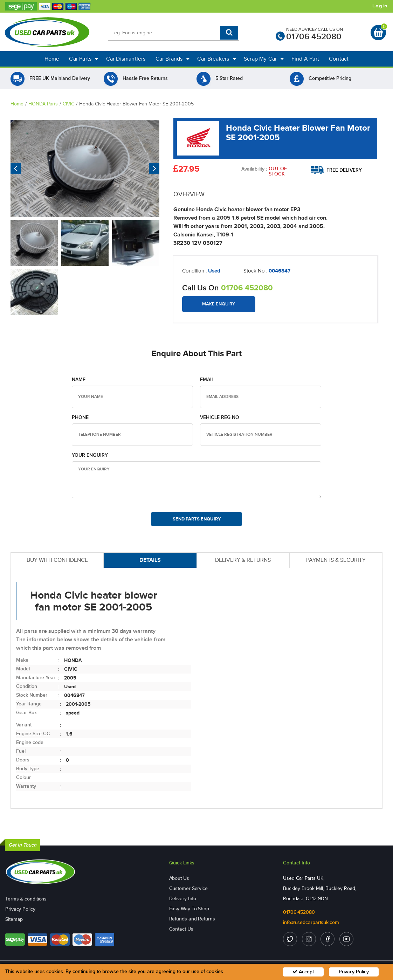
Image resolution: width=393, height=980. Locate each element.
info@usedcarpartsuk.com (311, 922)
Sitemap (14, 919)
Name (79, 379)
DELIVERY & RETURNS (243, 560)
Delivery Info (183, 899)
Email (207, 379)
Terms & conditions (26, 899)
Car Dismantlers (126, 59)
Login (380, 6)
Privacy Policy (20, 909)
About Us (179, 878)
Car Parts (84, 59)
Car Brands (173, 59)
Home (52, 59)
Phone (80, 417)
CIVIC (68, 104)
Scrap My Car (264, 59)
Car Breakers (217, 59)
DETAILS (150, 560)
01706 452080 (314, 37)
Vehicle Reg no (220, 417)
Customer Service (188, 888)
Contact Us (181, 929)
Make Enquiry (219, 304)
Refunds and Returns (192, 919)
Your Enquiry (90, 455)
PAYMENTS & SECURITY (336, 560)
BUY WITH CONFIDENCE (57, 560)
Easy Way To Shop (189, 909)
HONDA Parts (43, 104)
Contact (339, 59)
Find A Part (305, 59)
